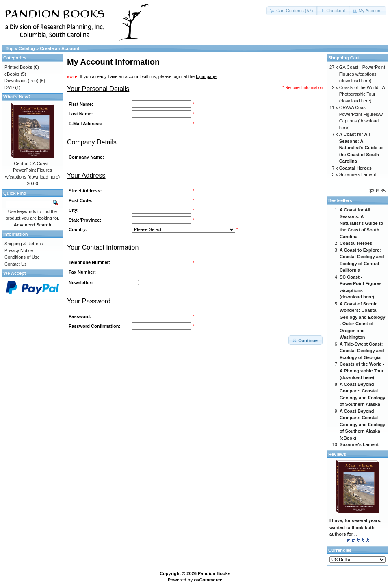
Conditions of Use (22, 257)
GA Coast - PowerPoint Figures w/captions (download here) (362, 74)
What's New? (17, 97)
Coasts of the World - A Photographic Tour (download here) (362, 94)
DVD (9, 87)
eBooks (12, 74)
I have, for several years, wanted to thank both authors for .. (355, 527)
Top (10, 48)
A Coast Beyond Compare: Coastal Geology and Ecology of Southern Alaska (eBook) (362, 425)
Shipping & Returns (24, 244)
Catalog (27, 48)
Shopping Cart (344, 58)
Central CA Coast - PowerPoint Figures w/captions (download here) (33, 170)
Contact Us (15, 264)
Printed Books (18, 67)
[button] (292, 11)
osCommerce (208, 580)
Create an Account (60, 48)
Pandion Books (214, 573)
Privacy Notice (19, 250)
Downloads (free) (22, 81)
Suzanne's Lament (358, 174)
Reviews (337, 454)
